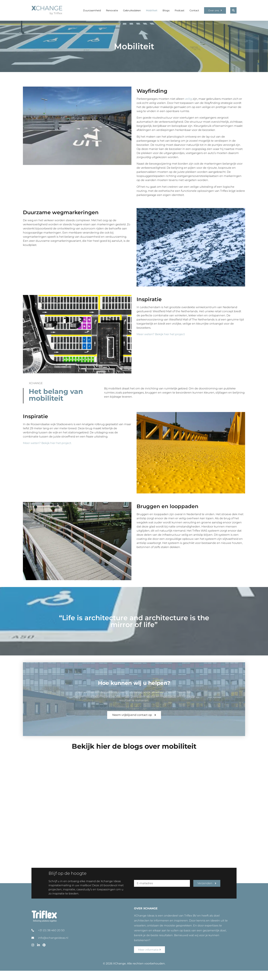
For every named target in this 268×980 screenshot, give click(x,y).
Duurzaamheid (92, 10)
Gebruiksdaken (132, 10)
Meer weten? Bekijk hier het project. (47, 443)
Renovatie (112, 10)
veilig (188, 99)
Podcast (180, 10)
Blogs (166, 10)
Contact (194, 10)
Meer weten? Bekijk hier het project (161, 334)
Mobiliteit (152, 10)
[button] (233, 10)
